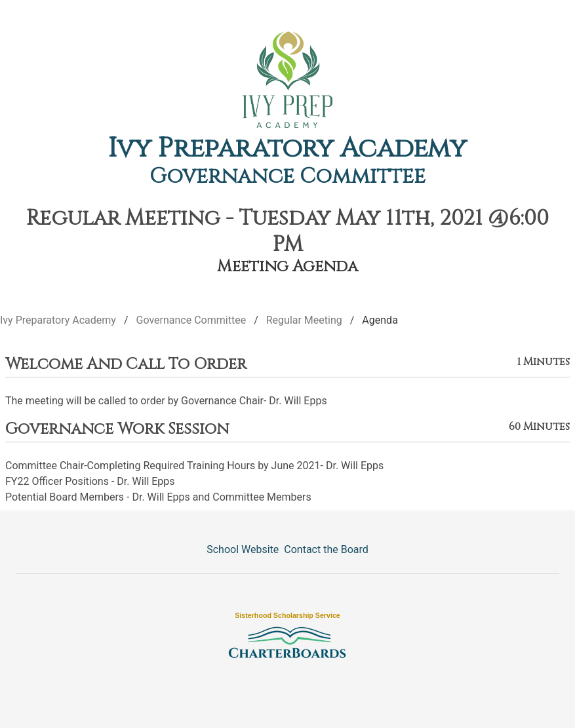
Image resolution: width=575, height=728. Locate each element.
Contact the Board (326, 549)
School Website (243, 549)
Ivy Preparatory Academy (287, 149)
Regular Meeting (304, 320)
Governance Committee (287, 177)
